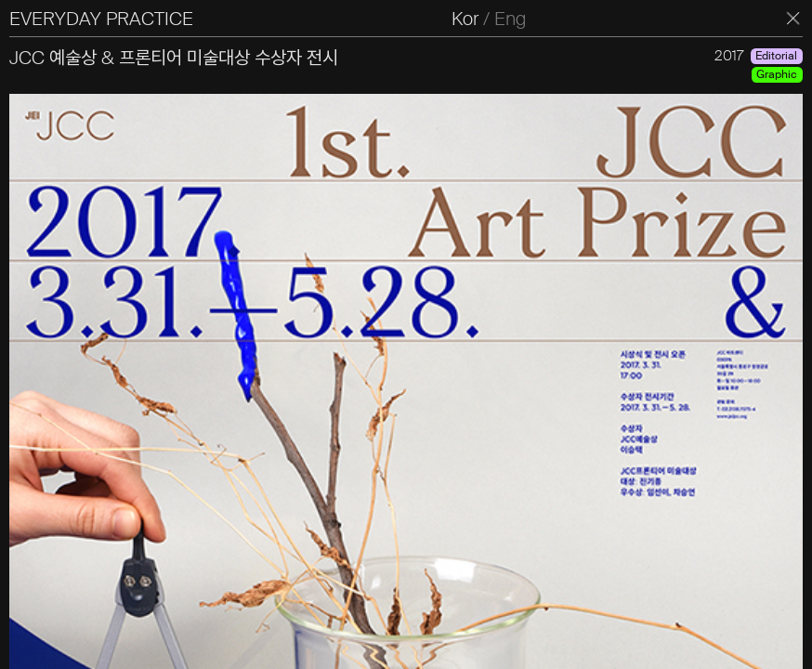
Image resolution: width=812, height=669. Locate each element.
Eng (510, 19)
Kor (465, 19)
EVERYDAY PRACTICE (101, 19)
